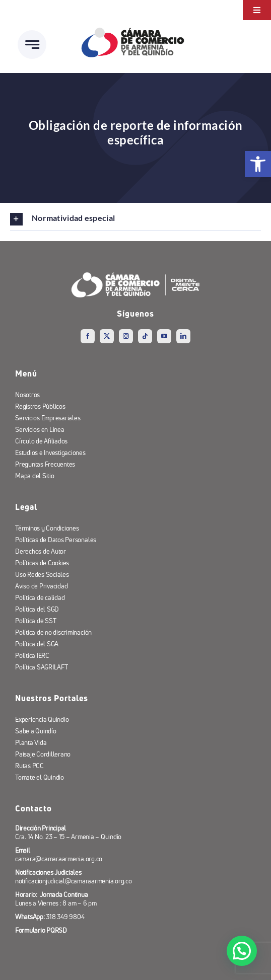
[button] (242, 951)
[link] (258, 164)
